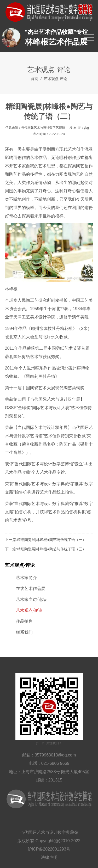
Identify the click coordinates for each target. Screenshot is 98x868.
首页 (34, 79)
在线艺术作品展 (31, 589)
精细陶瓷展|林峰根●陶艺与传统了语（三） (51, 549)
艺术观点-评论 (56, 79)
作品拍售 (24, 621)
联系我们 (24, 632)
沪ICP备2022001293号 (49, 849)
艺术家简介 (26, 578)
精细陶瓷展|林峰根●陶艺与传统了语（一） (51, 540)
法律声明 (49, 857)
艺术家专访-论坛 (31, 599)
